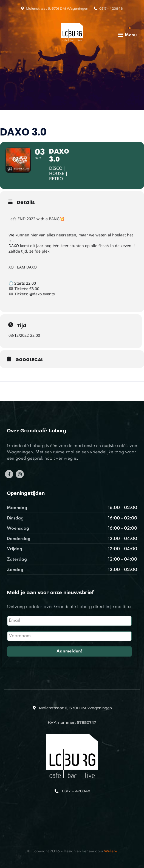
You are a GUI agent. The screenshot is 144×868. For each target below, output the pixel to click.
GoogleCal (29, 360)
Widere (111, 851)
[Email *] (69, 621)
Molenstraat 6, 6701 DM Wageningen (57, 9)
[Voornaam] (69, 636)
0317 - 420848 (111, 9)
